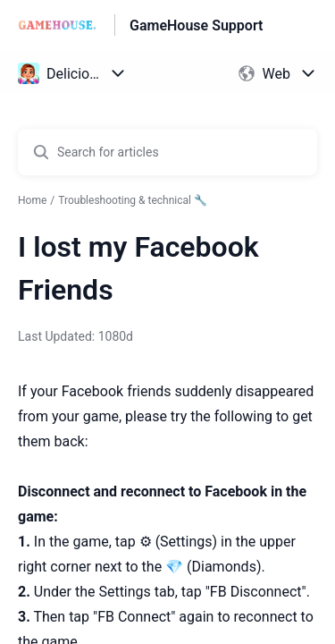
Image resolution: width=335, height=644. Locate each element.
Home (32, 200)
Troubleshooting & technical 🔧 (133, 200)
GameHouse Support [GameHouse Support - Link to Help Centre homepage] (196, 25)
